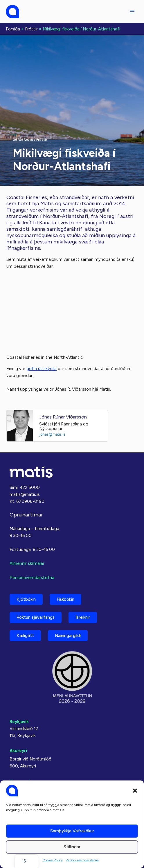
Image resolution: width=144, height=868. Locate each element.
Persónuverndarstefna (82, 860)
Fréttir (42, 140)
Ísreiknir (83, 617)
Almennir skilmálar (27, 563)
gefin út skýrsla (42, 369)
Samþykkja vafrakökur (72, 831)
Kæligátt (25, 636)
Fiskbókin (65, 599)
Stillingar (72, 847)
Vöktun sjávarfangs (36, 617)
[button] (135, 791)
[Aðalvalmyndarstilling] (132, 12)
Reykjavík (19, 722)
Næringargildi (68, 636)
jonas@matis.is (52, 434)
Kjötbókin (26, 599)
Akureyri (18, 751)
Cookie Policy (53, 860)
